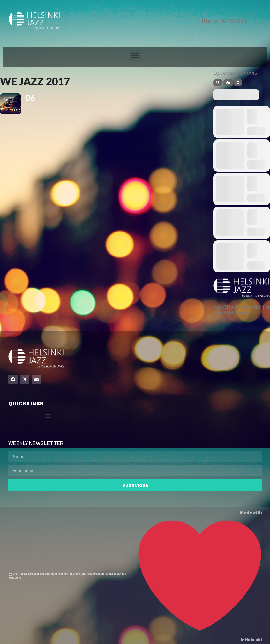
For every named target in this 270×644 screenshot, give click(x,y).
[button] (135, 55)
